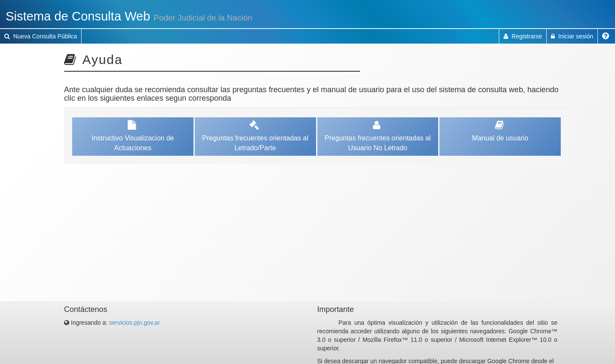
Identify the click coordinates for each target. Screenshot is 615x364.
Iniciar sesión (572, 36)
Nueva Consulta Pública (41, 36)
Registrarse (523, 36)
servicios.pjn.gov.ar (135, 323)
